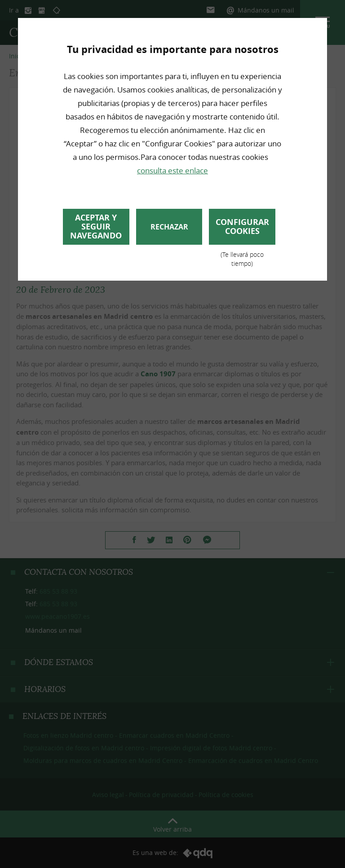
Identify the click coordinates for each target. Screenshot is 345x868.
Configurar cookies (242, 231)
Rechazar (169, 227)
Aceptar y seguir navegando (96, 227)
